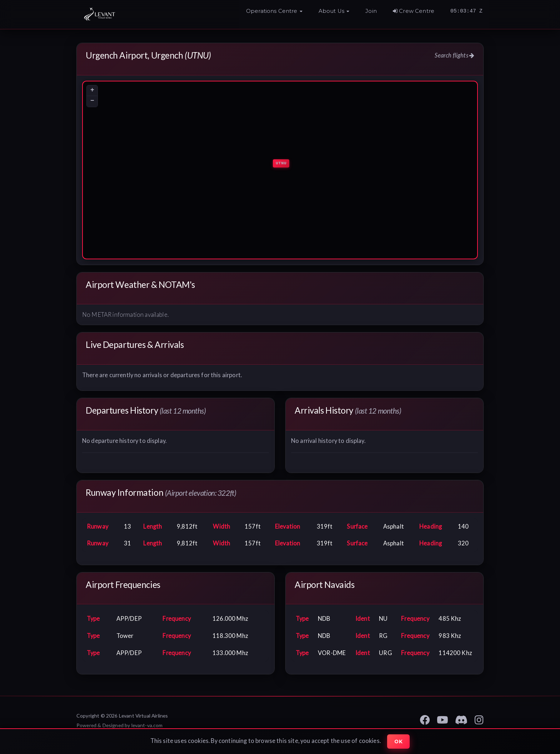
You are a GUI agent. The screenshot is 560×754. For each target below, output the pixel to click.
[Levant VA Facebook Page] (425, 719)
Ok (398, 741)
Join (371, 11)
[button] (274, 13)
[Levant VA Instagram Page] (479, 719)
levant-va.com (147, 726)
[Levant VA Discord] (461, 719)
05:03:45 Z (466, 11)
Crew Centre (414, 11)
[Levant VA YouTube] (442, 719)
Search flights (454, 55)
